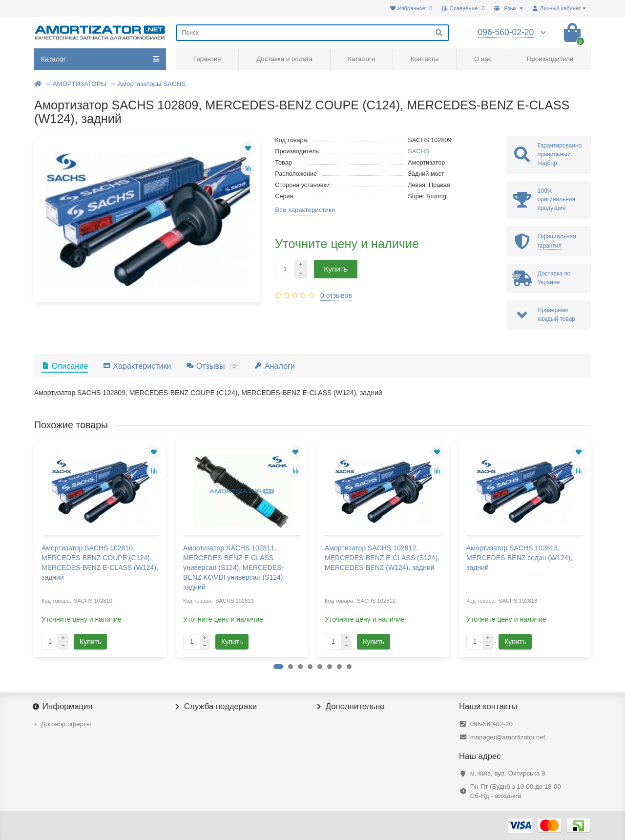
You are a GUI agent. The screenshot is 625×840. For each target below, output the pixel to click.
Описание (65, 366)
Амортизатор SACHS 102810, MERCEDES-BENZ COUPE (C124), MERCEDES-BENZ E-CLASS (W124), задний (100, 563)
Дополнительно (351, 707)
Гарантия (207, 59)
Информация (63, 707)
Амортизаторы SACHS (152, 84)
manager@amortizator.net (508, 737)
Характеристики (137, 366)
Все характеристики (305, 210)
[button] (278, 667)
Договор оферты (66, 724)
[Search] (312, 33)
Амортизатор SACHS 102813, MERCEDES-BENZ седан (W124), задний (519, 558)
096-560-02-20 (491, 724)
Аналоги (275, 366)
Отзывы (213, 366)
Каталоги (361, 59)
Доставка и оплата (284, 59)
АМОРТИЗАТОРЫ (80, 84)
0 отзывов (336, 295)
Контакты (425, 59)
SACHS (418, 151)
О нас (483, 59)
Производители (550, 59)
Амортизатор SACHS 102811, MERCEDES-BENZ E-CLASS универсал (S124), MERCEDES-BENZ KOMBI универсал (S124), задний (234, 567)
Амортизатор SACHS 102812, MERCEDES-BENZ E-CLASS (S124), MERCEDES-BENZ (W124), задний (382, 558)
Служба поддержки (216, 707)
